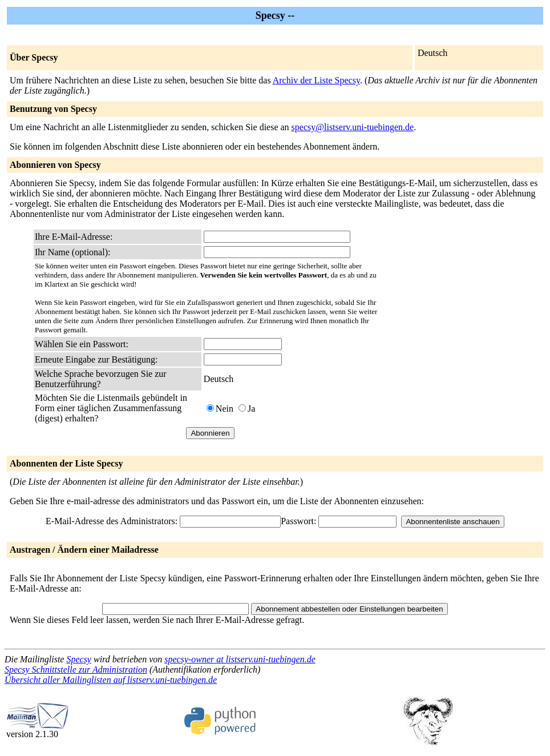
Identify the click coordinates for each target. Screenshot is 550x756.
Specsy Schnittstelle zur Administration (76, 669)
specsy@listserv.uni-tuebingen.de (353, 127)
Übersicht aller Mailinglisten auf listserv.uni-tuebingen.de (111, 680)
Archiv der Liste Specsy (316, 80)
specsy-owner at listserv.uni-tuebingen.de (240, 659)
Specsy (79, 659)
